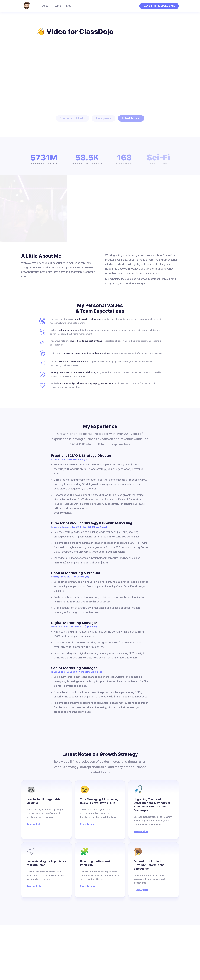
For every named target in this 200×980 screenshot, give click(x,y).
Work (58, 6)
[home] (26, 6)
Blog (69, 6)
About (46, 6)
